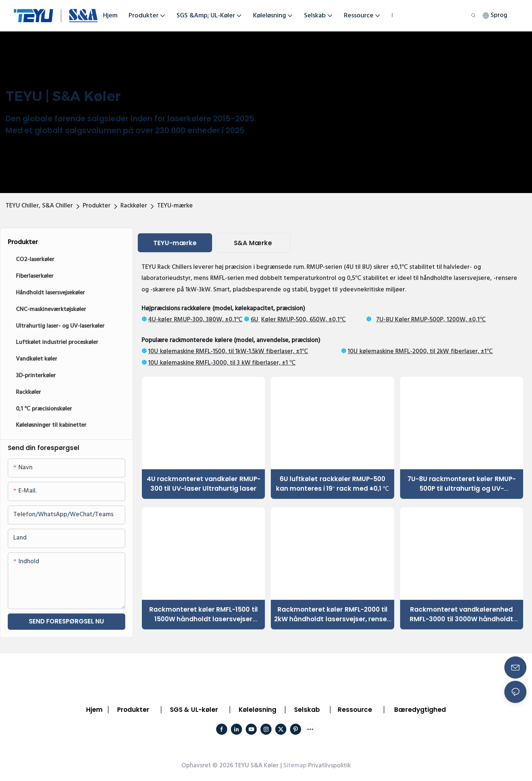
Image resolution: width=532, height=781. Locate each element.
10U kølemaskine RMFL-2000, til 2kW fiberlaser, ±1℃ (420, 351)
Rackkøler (134, 206)
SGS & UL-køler (194, 710)
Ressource (355, 710)
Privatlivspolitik (329, 766)
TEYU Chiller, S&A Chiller (39, 206)
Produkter (97, 206)
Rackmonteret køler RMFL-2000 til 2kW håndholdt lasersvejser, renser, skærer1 (332, 614)
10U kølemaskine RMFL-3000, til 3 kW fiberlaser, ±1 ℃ (222, 363)
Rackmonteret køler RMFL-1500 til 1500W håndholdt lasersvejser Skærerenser (204, 614)
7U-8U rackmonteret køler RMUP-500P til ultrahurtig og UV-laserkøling (462, 484)
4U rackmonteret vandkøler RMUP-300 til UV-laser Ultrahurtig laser (204, 484)
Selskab (307, 710)
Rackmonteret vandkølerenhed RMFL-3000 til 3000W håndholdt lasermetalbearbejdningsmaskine (461, 614)
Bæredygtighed (420, 710)
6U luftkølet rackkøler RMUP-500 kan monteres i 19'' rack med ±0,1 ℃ (333, 484)
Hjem (94, 710)
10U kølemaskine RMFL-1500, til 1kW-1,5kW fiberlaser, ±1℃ (228, 351)
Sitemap (295, 766)
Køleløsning (258, 710)
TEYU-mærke (175, 206)
